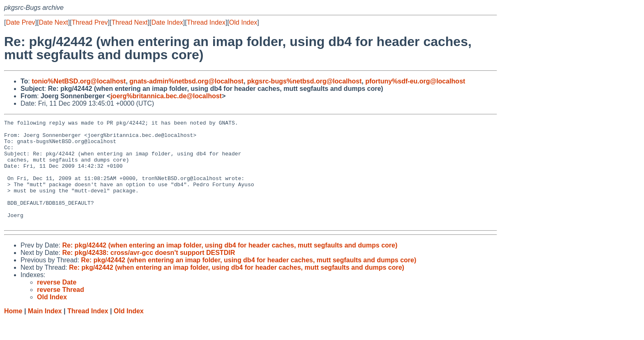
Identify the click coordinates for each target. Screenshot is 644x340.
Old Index (243, 22)
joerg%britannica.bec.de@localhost (166, 96)
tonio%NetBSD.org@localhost (79, 81)
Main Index (45, 332)
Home (13, 332)
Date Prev (20, 22)
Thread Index (206, 22)
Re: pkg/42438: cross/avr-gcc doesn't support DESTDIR (148, 274)
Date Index (167, 22)
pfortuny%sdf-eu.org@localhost (415, 81)
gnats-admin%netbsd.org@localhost (186, 81)
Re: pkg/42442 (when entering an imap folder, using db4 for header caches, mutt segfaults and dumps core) (230, 266)
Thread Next (129, 22)
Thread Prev (90, 22)
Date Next (53, 22)
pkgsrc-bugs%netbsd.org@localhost (305, 81)
